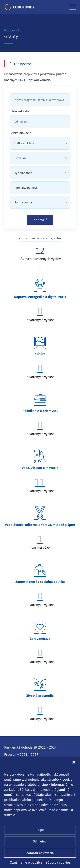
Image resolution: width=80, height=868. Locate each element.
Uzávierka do (20, 111)
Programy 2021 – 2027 (21, 754)
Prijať (40, 830)
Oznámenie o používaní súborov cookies (40, 862)
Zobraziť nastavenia (40, 853)
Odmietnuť (40, 841)
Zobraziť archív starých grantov (40, 238)
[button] (74, 762)
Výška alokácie (21, 133)
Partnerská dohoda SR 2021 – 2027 (30, 747)
